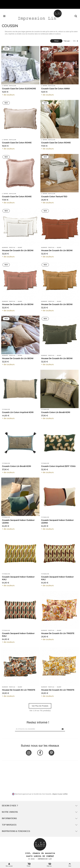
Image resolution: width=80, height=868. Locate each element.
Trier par (68, 41)
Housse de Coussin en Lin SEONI (18, 250)
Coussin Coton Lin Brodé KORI (56, 412)
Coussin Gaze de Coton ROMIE (17, 143)
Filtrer (56, 41)
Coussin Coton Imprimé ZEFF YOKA (58, 466)
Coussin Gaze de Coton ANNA (55, 89)
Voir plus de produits (40, 706)
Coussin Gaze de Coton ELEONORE (19, 89)
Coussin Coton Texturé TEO (54, 197)
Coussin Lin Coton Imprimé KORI (18, 412)
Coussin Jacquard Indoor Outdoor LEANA (18, 521)
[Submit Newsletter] (63, 729)
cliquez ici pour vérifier (60, 794)
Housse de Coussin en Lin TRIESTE (58, 633)
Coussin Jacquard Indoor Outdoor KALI (18, 578)
